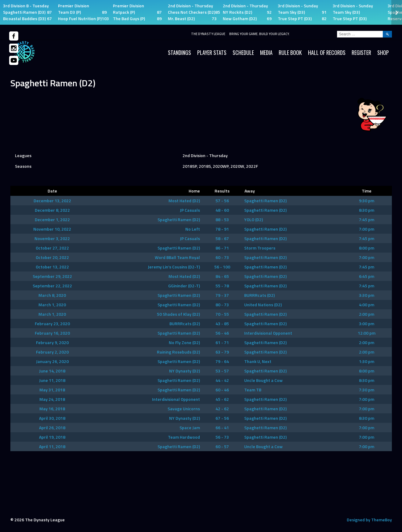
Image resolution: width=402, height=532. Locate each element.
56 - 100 (222, 267)
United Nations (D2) (263, 305)
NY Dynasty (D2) (185, 371)
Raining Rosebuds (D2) (178, 352)
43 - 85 (222, 324)
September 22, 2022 (52, 286)
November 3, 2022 (52, 238)
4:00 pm (367, 305)
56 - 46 (222, 333)
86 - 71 (222, 248)
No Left (193, 229)
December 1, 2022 (52, 219)
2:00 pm (367, 314)
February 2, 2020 (52, 352)
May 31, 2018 (52, 390)
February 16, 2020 (52, 333)
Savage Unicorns (184, 409)
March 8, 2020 (52, 295)
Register (361, 52)
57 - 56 (222, 201)
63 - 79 (222, 352)
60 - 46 (222, 390)
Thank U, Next (258, 361)
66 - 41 (222, 428)
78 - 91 (222, 229)
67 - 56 (222, 418)
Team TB (253, 390)
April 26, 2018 (52, 428)
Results (222, 191)
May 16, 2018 (52, 409)
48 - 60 (222, 210)
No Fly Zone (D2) (184, 342)
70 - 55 (222, 314)
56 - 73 (222, 437)
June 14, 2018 (52, 371)
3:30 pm (367, 295)
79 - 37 (222, 295)
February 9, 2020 (52, 342)
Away (250, 191)
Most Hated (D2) (184, 201)
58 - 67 (222, 238)
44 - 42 (222, 380)
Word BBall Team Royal (177, 257)
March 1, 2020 (52, 305)
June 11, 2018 (52, 380)
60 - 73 (222, 257)
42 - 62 (222, 409)
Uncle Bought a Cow (263, 380)
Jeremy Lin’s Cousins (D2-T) (174, 267)
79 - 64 (222, 361)
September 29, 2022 (52, 276)
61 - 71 (222, 342)
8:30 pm (367, 210)
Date (52, 191)
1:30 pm (367, 361)
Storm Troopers (260, 248)
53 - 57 (222, 371)
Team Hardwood (184, 437)
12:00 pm (367, 333)
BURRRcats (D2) (259, 295)
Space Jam (190, 428)
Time (367, 191)
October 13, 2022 (52, 267)
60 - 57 (222, 446)
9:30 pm (367, 201)
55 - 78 (222, 286)
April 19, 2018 (52, 437)
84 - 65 (222, 276)
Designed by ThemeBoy (369, 520)
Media (266, 52)
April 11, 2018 (52, 446)
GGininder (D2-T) (184, 286)
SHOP (383, 52)
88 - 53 (222, 219)
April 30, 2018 (52, 418)
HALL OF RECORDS (327, 52)
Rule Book (290, 52)
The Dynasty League (208, 34)
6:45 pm (367, 276)
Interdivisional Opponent (268, 333)
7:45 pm (367, 219)
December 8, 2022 (52, 210)
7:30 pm (367, 390)
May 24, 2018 (52, 399)
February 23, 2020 (52, 324)
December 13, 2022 (52, 201)
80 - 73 (222, 305)
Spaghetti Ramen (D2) (265, 201)
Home (194, 191)
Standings (179, 52)
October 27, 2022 (52, 248)
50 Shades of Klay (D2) (178, 314)
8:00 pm (367, 248)
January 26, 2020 (52, 361)
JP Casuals (190, 210)
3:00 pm (367, 324)
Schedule (243, 52)
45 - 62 (222, 399)
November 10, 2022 (52, 229)
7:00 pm (367, 229)
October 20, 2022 (52, 257)
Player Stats (212, 52)
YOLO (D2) (254, 219)
